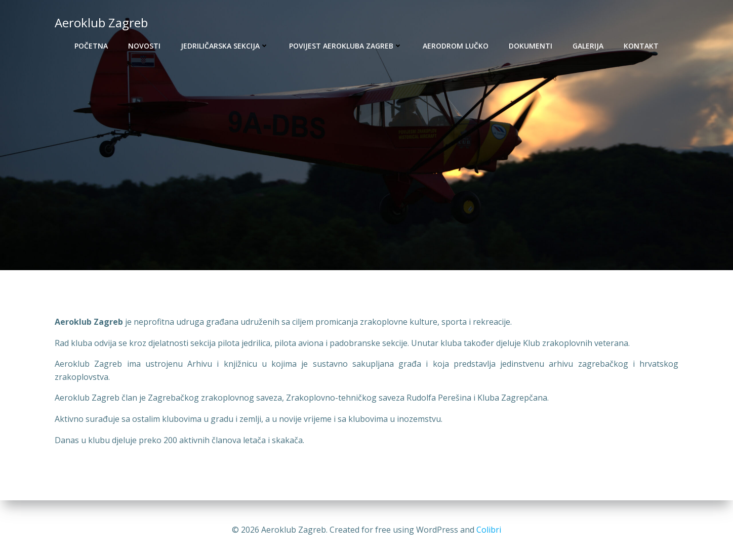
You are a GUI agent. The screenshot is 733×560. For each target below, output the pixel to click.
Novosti (144, 46)
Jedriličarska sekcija (225, 46)
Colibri (489, 530)
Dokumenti (531, 46)
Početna (91, 46)
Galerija (588, 46)
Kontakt (641, 46)
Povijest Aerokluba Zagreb (346, 46)
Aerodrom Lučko (456, 46)
